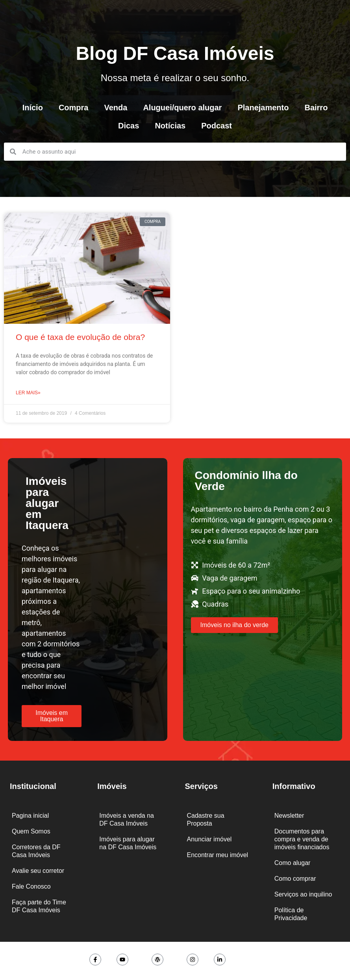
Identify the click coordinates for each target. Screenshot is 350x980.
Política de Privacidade (291, 914)
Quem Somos (31, 831)
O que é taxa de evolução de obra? (80, 337)
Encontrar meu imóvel (218, 855)
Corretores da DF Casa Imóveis (36, 851)
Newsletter (289, 816)
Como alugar (293, 863)
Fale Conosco (31, 886)
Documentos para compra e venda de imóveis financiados (302, 839)
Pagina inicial (30, 816)
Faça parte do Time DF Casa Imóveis (39, 906)
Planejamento (263, 108)
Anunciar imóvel (209, 839)
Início (33, 108)
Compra (74, 108)
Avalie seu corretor (38, 871)
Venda (116, 108)
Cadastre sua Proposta (206, 819)
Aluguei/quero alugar (182, 108)
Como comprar (295, 879)
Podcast (217, 126)
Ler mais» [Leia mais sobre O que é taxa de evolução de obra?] (28, 393)
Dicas (129, 126)
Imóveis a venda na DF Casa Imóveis (127, 819)
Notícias (170, 126)
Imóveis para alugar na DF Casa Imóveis (128, 843)
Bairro (316, 108)
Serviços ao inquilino (303, 894)
